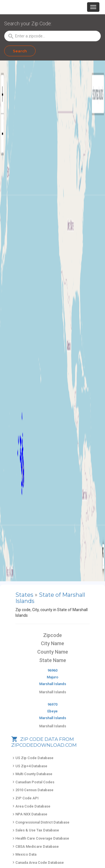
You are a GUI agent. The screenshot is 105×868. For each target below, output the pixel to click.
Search (20, 51)
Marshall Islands (53, 684)
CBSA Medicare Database (35, 846)
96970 (53, 704)
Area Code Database (31, 806)
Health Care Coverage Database (40, 838)
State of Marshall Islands (50, 598)
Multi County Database (32, 774)
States (24, 595)
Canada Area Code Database (38, 863)
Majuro (53, 677)
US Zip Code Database (32, 758)
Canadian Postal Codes (33, 782)
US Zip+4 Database (29, 766)
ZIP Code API (25, 798)
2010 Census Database (32, 790)
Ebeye (53, 711)
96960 (53, 670)
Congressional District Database (40, 822)
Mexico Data (24, 854)
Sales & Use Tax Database (35, 830)
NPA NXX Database (29, 814)
